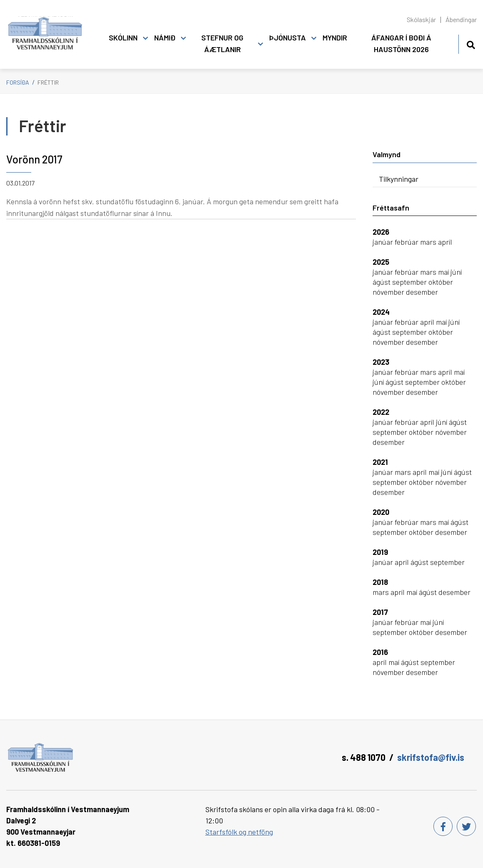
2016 (380, 652)
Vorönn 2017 (34, 159)
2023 (381, 362)
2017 (380, 612)
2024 (381, 312)
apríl (445, 242)
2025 (381, 262)
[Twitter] (466, 826)
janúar (384, 242)
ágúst (382, 282)
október (441, 282)
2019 (380, 552)
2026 (381, 232)
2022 (381, 412)
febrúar (407, 242)
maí (444, 272)
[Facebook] (443, 826)
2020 (381, 512)
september (410, 282)
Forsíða (18, 82)
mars (429, 242)
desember (422, 292)
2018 (380, 582)
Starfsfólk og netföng (239, 832)
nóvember (389, 292)
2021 (380, 462)
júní (456, 272)
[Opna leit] (471, 44)
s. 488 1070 (364, 757)
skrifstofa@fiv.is (431, 757)
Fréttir (48, 82)
